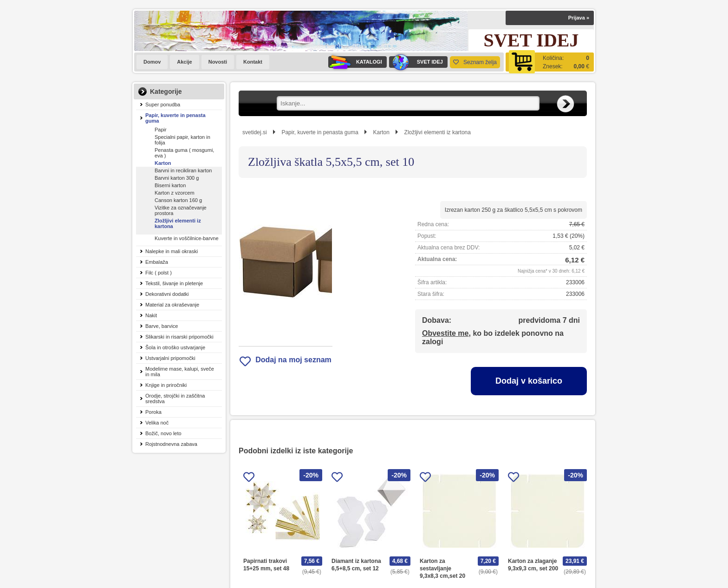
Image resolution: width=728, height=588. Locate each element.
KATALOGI (355, 62)
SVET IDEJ (416, 62)
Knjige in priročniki (166, 385)
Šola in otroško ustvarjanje (175, 347)
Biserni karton (170, 185)
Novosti (218, 62)
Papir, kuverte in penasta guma (175, 118)
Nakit (151, 315)
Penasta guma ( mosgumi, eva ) (184, 153)
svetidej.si (255, 132)
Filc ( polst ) (159, 273)
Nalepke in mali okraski (172, 251)
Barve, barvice (162, 326)
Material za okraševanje (172, 305)
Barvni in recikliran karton (183, 170)
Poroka (153, 412)
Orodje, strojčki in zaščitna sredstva (175, 399)
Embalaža (157, 262)
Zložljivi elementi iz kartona (178, 223)
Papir (161, 130)
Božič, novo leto (163, 433)
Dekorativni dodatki (167, 294)
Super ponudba (163, 105)
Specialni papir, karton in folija (182, 140)
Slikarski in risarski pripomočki (179, 337)
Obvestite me (445, 333)
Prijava (579, 18)
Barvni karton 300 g (177, 178)
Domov (152, 62)
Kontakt (253, 62)
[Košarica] (550, 62)
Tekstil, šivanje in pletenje (174, 283)
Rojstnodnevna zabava (171, 444)
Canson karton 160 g (178, 200)
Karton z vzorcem (175, 193)
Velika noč (157, 423)
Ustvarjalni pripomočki (170, 358)
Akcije (184, 62)
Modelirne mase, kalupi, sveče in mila (180, 372)
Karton (163, 163)
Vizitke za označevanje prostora (181, 210)
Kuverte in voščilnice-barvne (187, 238)
